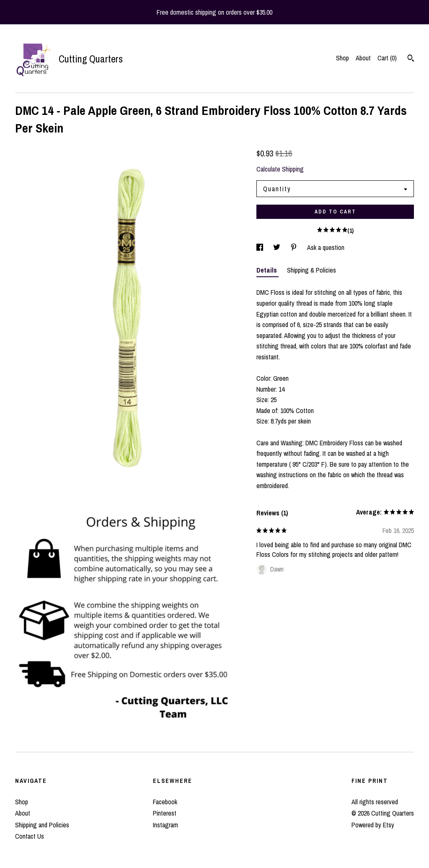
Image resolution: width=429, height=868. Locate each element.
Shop (342, 58)
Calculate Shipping (280, 169)
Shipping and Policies (42, 825)
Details (267, 270)
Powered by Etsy (373, 825)
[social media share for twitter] (278, 247)
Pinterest (165, 813)
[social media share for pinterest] (295, 247)
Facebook (165, 802)
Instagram (165, 825)
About (363, 58)
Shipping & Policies (311, 270)
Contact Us (30, 836)
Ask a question (326, 247)
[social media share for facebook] (261, 247)
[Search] (411, 59)
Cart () (387, 58)
